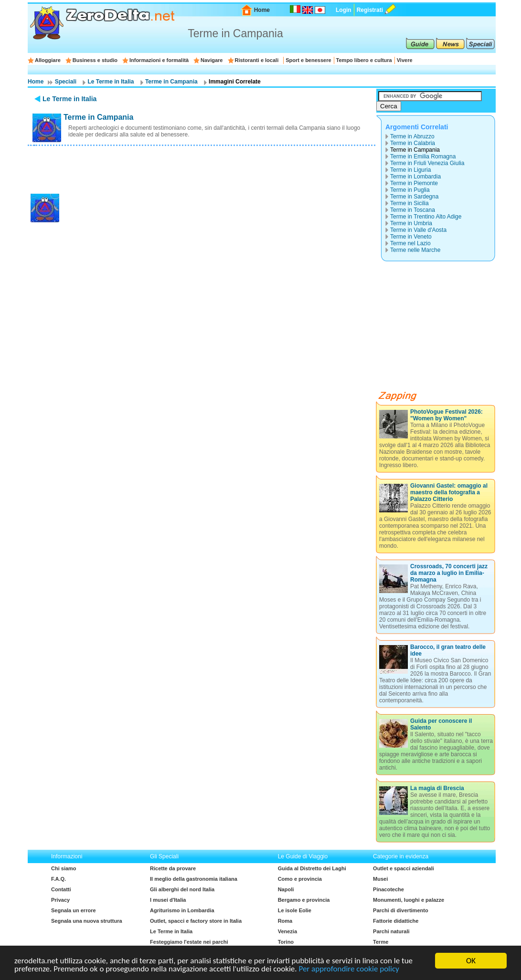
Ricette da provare (173, 868)
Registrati (370, 10)
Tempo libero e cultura (364, 60)
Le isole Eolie (295, 910)
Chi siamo (64, 868)
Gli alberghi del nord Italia (182, 889)
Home (262, 10)
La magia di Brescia (437, 788)
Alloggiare (48, 60)
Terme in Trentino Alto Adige (426, 217)
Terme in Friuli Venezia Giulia (427, 163)
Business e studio (95, 60)
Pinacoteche (388, 889)
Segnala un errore (74, 910)
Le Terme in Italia (111, 82)
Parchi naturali (391, 931)
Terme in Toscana (413, 210)
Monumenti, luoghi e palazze (409, 900)
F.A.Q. (58, 879)
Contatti (61, 889)
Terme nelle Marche (415, 250)
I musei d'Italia (168, 900)
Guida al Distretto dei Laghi (312, 868)
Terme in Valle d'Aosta (418, 230)
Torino (286, 942)
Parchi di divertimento (401, 910)
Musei (380, 879)
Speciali (66, 82)
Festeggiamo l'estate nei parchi (189, 942)
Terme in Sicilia (409, 203)
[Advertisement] (202, 168)
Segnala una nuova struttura (87, 921)
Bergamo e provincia (304, 900)
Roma (285, 921)
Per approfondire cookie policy (349, 969)
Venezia (287, 931)
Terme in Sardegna (414, 197)
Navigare (212, 60)
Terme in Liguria (410, 170)
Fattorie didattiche (396, 921)
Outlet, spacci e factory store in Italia (196, 921)
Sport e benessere (308, 60)
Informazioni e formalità (159, 60)
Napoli (286, 889)
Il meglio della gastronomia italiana (194, 879)
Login (344, 10)
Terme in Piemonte (414, 183)
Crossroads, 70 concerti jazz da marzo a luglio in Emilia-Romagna (449, 573)
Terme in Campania (171, 82)
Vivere (405, 60)
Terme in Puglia (410, 190)
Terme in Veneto (411, 237)
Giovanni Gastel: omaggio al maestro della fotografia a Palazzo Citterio (449, 492)
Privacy (60, 900)
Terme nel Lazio (410, 243)
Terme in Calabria (413, 143)
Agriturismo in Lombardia (182, 910)
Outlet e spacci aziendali (404, 868)
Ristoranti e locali (257, 60)
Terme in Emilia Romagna (423, 156)
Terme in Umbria (411, 223)
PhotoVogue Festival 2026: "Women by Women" (447, 415)
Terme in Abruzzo (412, 136)
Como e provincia (300, 879)
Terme (381, 942)
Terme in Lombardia (415, 177)
